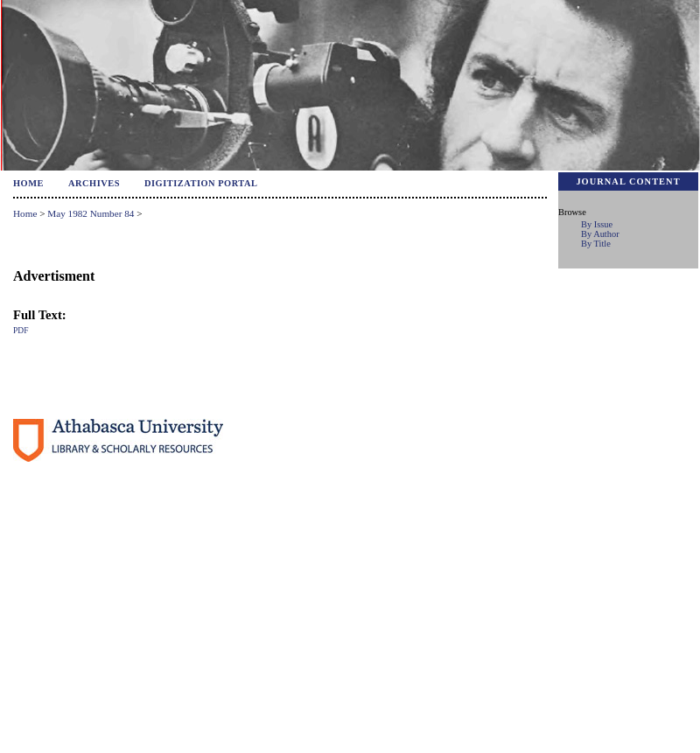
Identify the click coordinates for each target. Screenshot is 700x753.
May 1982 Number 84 (91, 213)
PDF (21, 331)
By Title (596, 244)
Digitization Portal (201, 183)
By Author (600, 234)
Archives (94, 183)
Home (28, 183)
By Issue (597, 224)
